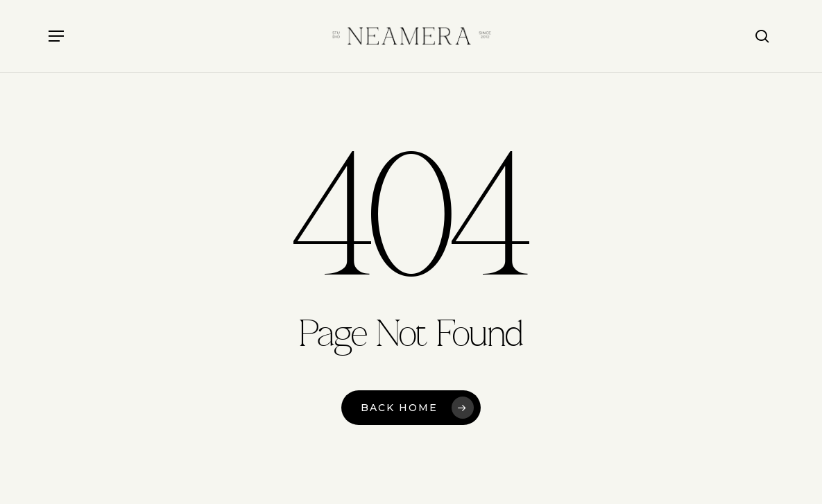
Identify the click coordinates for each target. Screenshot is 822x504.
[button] (56, 36)
